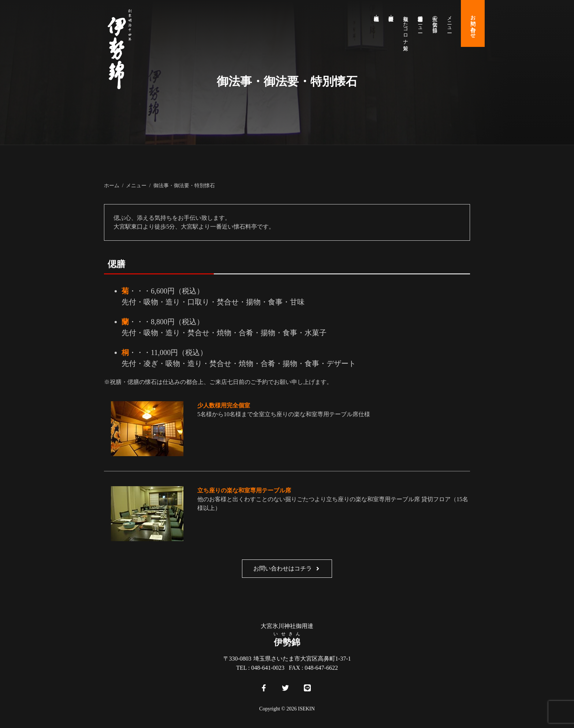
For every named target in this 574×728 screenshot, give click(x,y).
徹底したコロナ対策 (405, 27)
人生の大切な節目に (435, 21)
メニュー (449, 21)
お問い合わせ (473, 23)
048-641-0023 (268, 668)
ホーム (112, 185)
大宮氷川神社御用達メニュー (420, 21)
